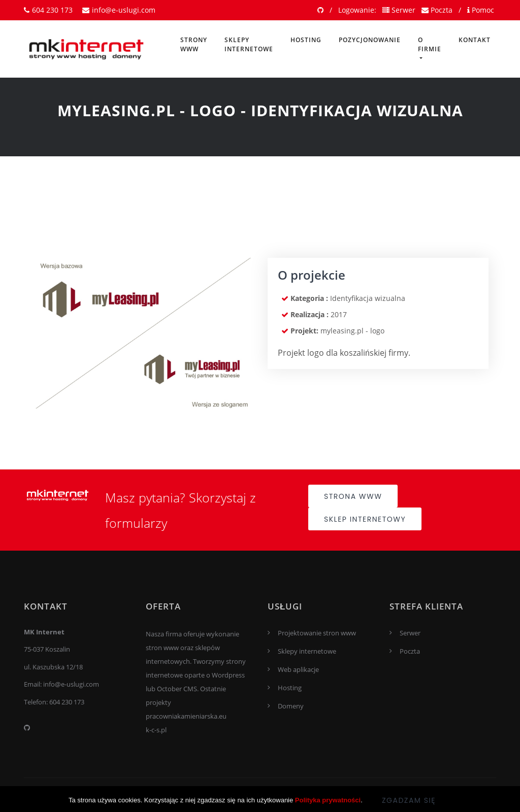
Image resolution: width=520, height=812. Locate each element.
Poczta (437, 10)
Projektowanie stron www (317, 633)
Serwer (399, 10)
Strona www (353, 496)
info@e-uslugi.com (119, 10)
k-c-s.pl (156, 730)
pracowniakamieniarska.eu (186, 716)
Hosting (306, 40)
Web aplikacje (298, 669)
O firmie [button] (430, 44)
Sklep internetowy (365, 519)
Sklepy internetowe (249, 44)
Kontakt (475, 40)
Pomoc (481, 10)
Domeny (291, 706)
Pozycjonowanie (370, 40)
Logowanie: (357, 10)
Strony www (194, 44)
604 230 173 (48, 10)
